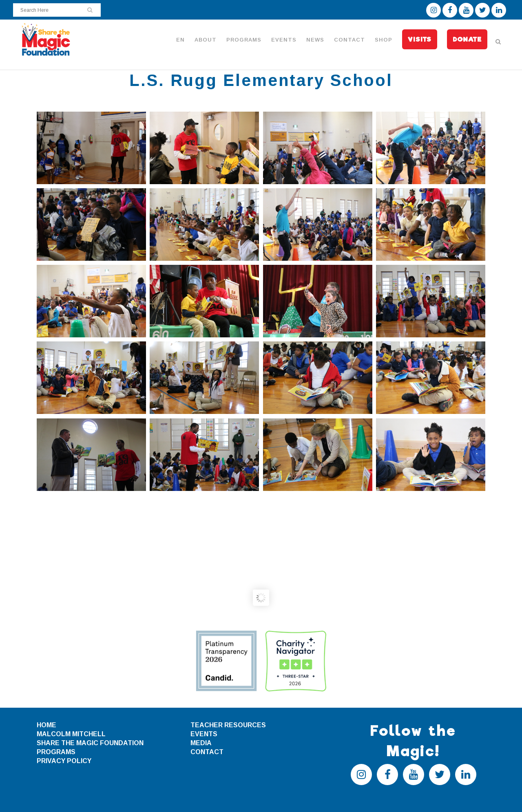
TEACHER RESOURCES (228, 725)
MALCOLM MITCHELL (71, 734)
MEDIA (201, 743)
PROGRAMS (56, 752)
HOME (46, 725)
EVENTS (204, 734)
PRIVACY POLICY (64, 761)
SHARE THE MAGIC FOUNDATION (90, 743)
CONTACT (207, 752)
